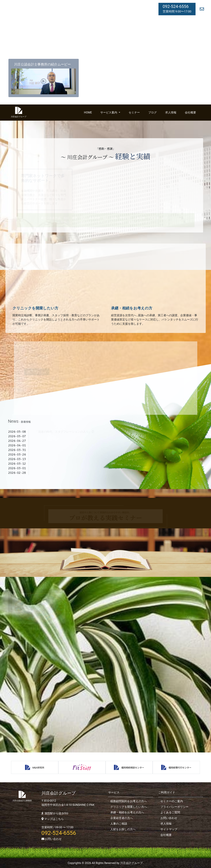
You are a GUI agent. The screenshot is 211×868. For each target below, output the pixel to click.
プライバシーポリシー (174, 807)
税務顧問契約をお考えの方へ (129, 801)
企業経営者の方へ (122, 818)
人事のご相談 (119, 824)
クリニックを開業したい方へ (129, 807)
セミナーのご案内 (172, 801)
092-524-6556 (176, 6)
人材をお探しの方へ (123, 829)
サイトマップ (169, 829)
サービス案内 (109, 112)
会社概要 (190, 112)
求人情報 (171, 112)
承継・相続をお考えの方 (132, 308)
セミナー (134, 112)
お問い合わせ (52, 839)
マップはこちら (53, 819)
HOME (88, 112)
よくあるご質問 (170, 812)
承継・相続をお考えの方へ (127, 812)
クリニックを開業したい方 (35, 308)
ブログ (152, 112)
